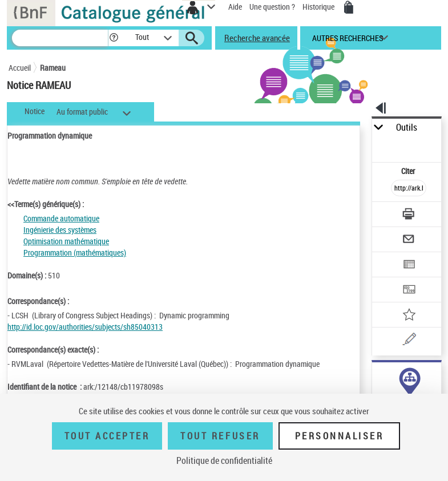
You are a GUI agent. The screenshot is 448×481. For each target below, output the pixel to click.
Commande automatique (61, 218)
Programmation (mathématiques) (75, 252)
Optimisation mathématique (66, 241)
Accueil (20, 68)
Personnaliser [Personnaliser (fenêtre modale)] (340, 436)
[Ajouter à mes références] (409, 316)
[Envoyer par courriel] (409, 241)
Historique (319, 7)
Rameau (53, 68)
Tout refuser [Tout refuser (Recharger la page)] (220, 436)
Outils (407, 128)
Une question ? (272, 7)
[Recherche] (60, 38)
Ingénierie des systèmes (60, 230)
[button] (114, 38)
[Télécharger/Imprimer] (409, 215)
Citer (409, 171)
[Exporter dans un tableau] (409, 266)
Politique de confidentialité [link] (224, 460)
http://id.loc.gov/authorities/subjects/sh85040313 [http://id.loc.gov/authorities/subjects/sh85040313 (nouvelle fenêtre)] (85, 327)
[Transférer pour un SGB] (409, 291)
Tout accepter (107, 436)
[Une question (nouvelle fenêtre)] (409, 341)
